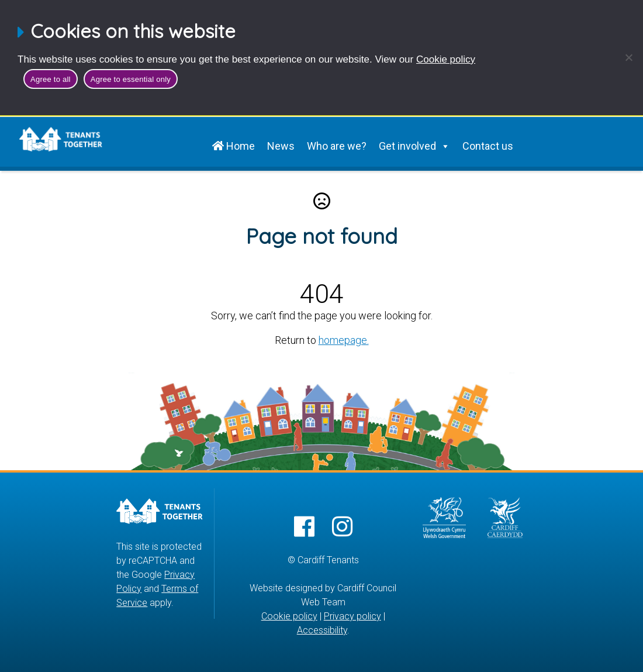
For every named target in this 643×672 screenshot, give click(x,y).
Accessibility (322, 630)
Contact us (488, 146)
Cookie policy (446, 59)
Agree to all (51, 79)
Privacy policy (352, 616)
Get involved (414, 146)
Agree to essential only (131, 79)
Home (234, 146)
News (281, 146)
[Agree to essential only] (628, 57)
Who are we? (337, 146)
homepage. (344, 340)
